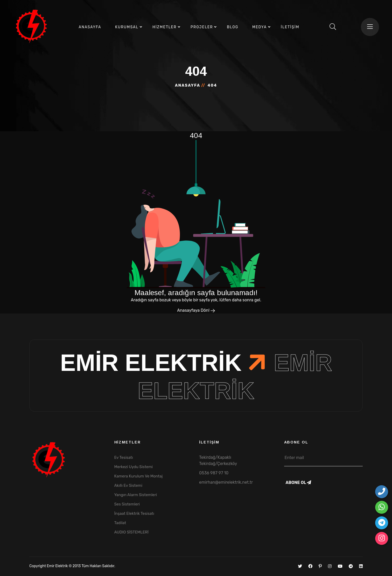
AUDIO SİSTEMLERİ (131, 532)
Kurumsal (127, 27)
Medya (260, 27)
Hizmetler (164, 27)
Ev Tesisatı (124, 457)
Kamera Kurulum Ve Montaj (139, 476)
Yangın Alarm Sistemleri (136, 495)
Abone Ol (298, 483)
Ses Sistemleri (127, 504)
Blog (233, 27)
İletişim (290, 27)
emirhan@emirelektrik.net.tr (226, 482)
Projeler (202, 27)
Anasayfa (90, 27)
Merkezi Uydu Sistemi (134, 467)
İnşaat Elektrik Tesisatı (134, 513)
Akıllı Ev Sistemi (128, 485)
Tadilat (120, 523)
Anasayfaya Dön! (196, 310)
